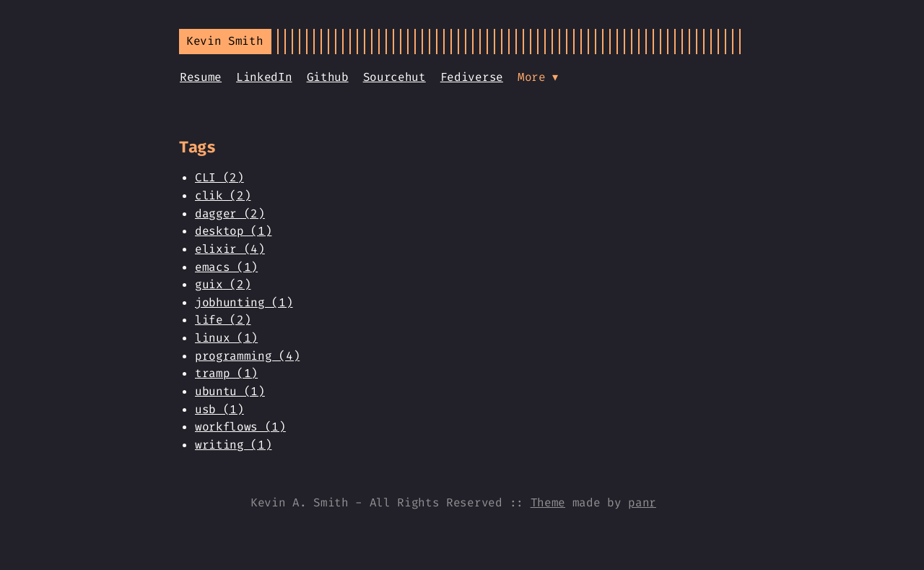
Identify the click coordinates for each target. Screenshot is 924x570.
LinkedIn (264, 77)
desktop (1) (233, 231)
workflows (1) (240, 427)
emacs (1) (226, 267)
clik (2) (223, 195)
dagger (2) (230, 213)
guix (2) (223, 284)
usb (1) (219, 409)
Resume (201, 77)
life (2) (223, 320)
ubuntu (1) (230, 391)
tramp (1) (226, 373)
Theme (548, 502)
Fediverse (472, 77)
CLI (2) (219, 177)
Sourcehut (395, 77)
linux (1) (226, 338)
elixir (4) (230, 249)
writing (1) (233, 445)
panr (642, 502)
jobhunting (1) (244, 302)
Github (328, 77)
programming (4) (247, 356)
